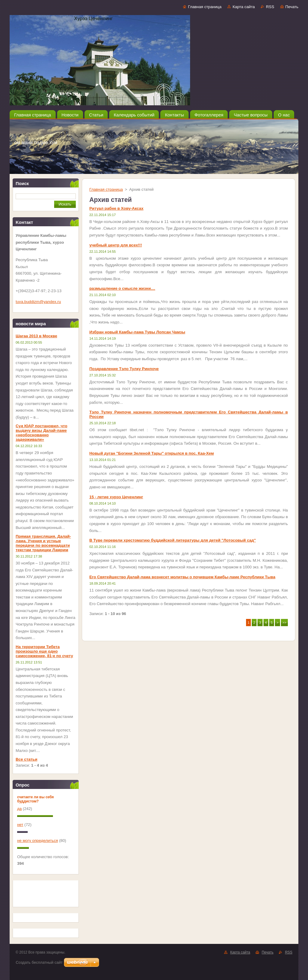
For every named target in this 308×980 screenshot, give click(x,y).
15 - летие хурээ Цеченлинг (116, 497)
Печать (292, 7)
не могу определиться (38, 841)
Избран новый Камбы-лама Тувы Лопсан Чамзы (137, 332)
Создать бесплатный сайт (39, 962)
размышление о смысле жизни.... (122, 288)
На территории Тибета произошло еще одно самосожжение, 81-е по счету (44, 651)
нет (20, 825)
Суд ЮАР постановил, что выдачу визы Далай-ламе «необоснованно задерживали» (42, 433)
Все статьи (26, 759)
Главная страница (205, 7)
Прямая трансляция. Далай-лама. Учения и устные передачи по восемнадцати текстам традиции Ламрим (43, 543)
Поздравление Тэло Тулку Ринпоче (124, 369)
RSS (270, 7)
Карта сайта (244, 7)
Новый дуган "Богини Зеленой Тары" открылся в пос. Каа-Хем (152, 453)
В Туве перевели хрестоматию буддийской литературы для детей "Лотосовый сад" (173, 540)
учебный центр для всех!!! (116, 245)
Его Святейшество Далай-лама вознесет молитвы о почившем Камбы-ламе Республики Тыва (182, 577)
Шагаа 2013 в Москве (36, 336)
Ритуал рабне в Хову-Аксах (116, 208)
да (19, 809)
